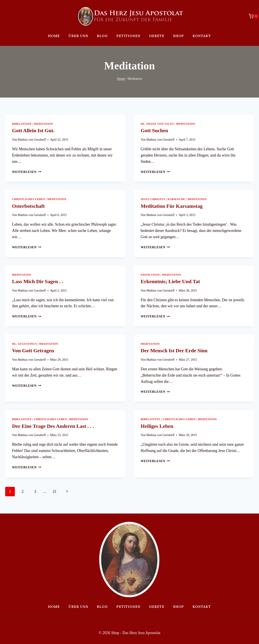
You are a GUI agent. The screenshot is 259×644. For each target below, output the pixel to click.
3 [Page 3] (35, 492)
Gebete (157, 36)
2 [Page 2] (23, 492)
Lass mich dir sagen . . (38, 281)
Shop (178, 36)
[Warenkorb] (251, 16)
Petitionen (128, 36)
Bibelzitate (22, 124)
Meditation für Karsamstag (172, 206)
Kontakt (202, 36)
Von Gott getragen (33, 351)
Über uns (78, 36)
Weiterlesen (27, 172)
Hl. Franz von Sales (157, 124)
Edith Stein (150, 275)
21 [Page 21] (55, 492)
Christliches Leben (29, 199)
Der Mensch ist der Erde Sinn (174, 351)
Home (54, 36)
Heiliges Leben (157, 426)
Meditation (43, 124)
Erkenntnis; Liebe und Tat (170, 281)
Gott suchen (154, 130)
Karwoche (176, 199)
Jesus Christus (153, 199)
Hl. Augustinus (24, 344)
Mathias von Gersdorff (32, 140)
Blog (102, 36)
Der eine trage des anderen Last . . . (53, 426)
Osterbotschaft (28, 206)
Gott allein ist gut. (33, 130)
